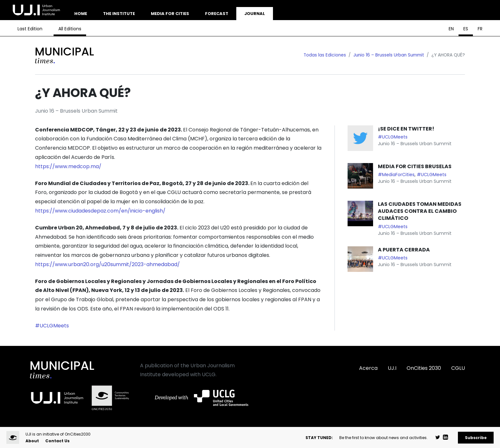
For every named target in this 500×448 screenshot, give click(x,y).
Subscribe (476, 438)
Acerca (368, 368)
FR (480, 29)
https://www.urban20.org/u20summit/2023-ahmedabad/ (107, 264)
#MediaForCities (396, 175)
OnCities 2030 (424, 368)
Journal (255, 14)
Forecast (217, 14)
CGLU (458, 368)
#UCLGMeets (52, 326)
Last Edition (30, 29)
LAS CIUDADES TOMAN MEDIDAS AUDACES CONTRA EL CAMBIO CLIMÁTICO (420, 211)
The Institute (119, 14)
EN (451, 29)
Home (81, 14)
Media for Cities (170, 14)
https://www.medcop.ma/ (68, 166)
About (32, 441)
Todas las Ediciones (325, 55)
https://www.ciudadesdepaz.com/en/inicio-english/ (100, 211)
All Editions (70, 29)
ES (466, 29)
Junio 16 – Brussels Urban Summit (389, 55)
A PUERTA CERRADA (404, 250)
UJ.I (392, 368)
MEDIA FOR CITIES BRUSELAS (415, 166)
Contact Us (57, 441)
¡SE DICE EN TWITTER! (406, 129)
